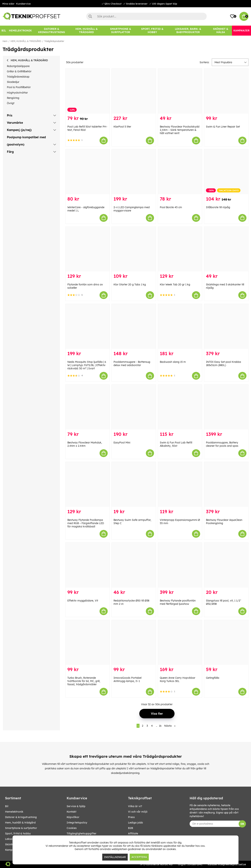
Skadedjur (13, 82)
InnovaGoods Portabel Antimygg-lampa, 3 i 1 (127, 679)
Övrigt (11, 103)
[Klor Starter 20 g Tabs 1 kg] (134, 249)
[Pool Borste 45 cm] (180, 172)
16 (160, 726)
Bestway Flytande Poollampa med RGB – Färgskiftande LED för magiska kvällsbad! (86, 523)
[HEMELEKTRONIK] (20, 31)
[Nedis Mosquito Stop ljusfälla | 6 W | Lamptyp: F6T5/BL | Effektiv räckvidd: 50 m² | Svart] (88, 326)
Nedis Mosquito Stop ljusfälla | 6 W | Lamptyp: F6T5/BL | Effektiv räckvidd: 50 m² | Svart (87, 365)
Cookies (72, 828)
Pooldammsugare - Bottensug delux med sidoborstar (132, 364)
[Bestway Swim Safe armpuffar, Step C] (134, 484)
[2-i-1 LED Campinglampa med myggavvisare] (134, 172)
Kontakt (71, 812)
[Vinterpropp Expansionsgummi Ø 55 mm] (180, 484)
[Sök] (146, 16)
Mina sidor (8, 4)
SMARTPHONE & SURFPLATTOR (21, 828)
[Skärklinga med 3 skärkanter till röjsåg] (226, 249)
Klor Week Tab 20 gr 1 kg (175, 284)
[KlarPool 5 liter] (134, 91)
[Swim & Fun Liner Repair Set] (226, 91)
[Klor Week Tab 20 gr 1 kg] (180, 249)
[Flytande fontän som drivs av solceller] (88, 249)
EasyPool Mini (122, 443)
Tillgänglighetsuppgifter (82, 833)
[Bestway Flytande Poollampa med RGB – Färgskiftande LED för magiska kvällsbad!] (88, 484)
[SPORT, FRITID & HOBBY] (152, 31)
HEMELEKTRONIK (14, 812)
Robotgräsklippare (18, 66)
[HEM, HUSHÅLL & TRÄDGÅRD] (87, 31)
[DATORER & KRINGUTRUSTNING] (52, 31)
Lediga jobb (135, 823)
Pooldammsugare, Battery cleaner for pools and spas (222, 444)
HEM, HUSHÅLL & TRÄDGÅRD (26, 41)
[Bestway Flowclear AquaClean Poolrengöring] (226, 484)
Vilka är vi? (135, 806)
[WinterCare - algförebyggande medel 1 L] (88, 172)
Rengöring (13, 98)
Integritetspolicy (77, 823)
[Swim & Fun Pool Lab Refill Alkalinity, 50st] (180, 407)
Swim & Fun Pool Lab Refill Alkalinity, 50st (176, 444)
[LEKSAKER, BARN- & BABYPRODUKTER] (188, 31)
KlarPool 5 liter (122, 127)
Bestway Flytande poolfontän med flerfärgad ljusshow (178, 602)
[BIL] (4, 31)
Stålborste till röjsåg (218, 207)
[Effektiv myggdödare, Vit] (88, 565)
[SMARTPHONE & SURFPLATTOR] (121, 31)
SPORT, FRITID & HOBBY (18, 833)
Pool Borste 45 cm (171, 207)
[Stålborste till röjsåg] (226, 172)
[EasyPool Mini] (134, 407)
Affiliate (133, 833)
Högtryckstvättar (17, 93)
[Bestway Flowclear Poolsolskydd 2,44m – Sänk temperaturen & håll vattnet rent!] (180, 91)
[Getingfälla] (226, 642)
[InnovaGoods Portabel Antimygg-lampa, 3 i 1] (134, 642)
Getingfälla (213, 678)
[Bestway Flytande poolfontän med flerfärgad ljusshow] (180, 565)
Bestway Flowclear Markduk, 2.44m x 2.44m (85, 444)
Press (131, 817)
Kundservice (23, 4)
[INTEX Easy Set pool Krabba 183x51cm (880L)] (226, 326)
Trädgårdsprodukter (54, 41)
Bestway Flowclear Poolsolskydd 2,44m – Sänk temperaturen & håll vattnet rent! (180, 130)
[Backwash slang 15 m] (180, 326)
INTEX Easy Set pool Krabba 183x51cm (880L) (223, 364)
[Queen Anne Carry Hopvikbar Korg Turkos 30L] (180, 642)
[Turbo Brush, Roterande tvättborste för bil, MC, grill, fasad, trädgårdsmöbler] (88, 642)
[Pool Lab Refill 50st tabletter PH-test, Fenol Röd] (88, 91)
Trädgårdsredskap (18, 77)
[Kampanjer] (241, 31)
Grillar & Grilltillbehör (19, 71)
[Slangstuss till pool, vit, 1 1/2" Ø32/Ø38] (226, 565)
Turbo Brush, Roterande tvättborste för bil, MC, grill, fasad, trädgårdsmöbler (84, 681)
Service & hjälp (76, 806)
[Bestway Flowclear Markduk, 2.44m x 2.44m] (88, 407)
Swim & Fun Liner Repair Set (223, 127)
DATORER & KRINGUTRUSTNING (21, 817)
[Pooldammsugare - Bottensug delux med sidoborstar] (134, 326)
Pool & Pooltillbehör (19, 87)
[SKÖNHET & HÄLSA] (221, 31)
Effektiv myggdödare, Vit (83, 601)
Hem (5, 41)
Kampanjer (12, 850)
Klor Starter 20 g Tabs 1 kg (130, 284)
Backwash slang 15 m (173, 362)
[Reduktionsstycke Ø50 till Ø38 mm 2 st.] (134, 565)
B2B (131, 828)
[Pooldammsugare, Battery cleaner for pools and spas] (226, 407)
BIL (7, 806)
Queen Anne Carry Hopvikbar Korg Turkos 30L (178, 679)
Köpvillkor (73, 817)
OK (242, 824)
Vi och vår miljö (138, 812)
